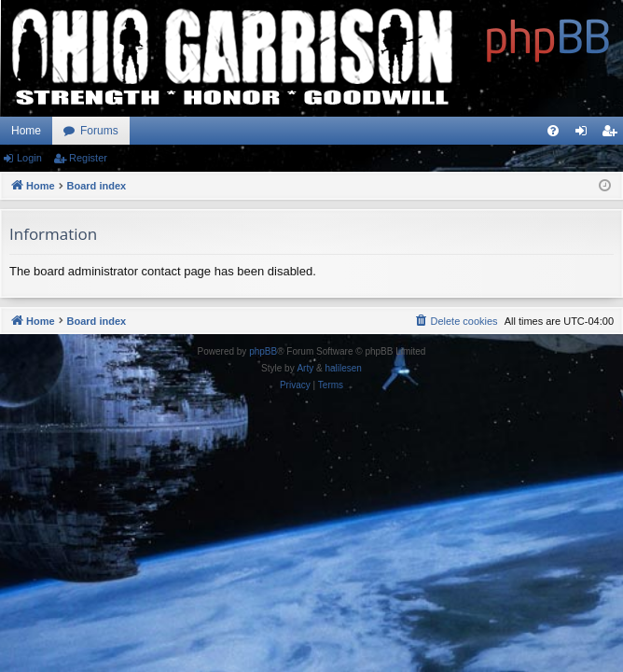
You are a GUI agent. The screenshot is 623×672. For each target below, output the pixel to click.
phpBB (263, 351)
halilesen (343, 368)
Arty (305, 368)
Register (88, 158)
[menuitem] (553, 131)
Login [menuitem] (585, 134)
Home (26, 131)
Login (29, 158)
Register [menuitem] (613, 134)
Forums (99, 131)
